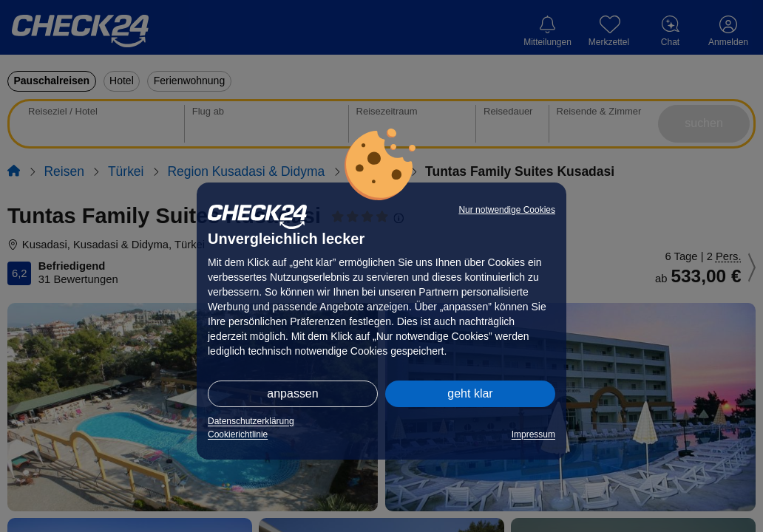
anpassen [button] (292, 393)
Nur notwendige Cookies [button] (507, 210)
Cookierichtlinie (238, 434)
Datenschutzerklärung (251, 421)
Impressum (533, 434)
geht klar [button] (470, 393)
